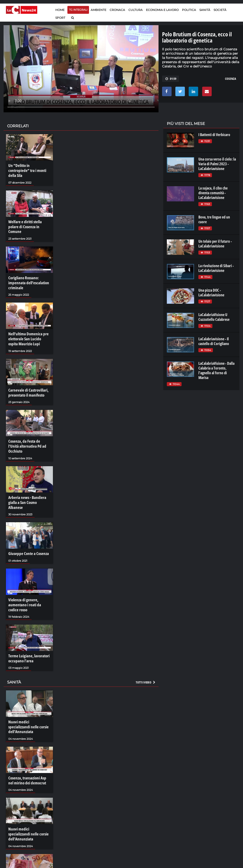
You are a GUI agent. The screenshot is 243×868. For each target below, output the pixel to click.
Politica (189, 10)
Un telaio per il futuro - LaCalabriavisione (215, 244)
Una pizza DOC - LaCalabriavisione (211, 293)
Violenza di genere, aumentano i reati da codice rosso (28, 578)
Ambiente (98, 10)
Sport (60, 18)
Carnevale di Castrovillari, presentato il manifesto (27, 379)
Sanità (205, 10)
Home (60, 10)
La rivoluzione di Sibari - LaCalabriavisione (216, 268)
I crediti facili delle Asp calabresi (25, 847)
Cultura (136, 10)
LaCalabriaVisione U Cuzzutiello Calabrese (214, 317)
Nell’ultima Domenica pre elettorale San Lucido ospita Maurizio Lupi (28, 326)
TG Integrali (78, 10)
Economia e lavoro (162, 10)
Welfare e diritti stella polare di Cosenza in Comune (29, 218)
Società (220, 10)
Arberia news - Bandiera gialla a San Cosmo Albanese (29, 480)
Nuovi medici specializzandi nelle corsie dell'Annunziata (28, 696)
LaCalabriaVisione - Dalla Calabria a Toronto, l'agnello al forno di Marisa (216, 370)
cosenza (231, 79)
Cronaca (117, 10)
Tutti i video (146, 654)
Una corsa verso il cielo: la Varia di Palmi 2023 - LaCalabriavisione (217, 164)
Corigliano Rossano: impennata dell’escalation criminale (27, 271)
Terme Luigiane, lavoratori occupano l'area (28, 631)
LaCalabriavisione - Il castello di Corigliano (214, 341)
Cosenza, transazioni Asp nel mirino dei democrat (29, 746)
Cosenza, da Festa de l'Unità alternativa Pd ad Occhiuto (28, 429)
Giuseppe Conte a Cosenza (27, 528)
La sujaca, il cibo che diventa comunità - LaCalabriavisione (213, 193)
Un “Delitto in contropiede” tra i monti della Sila (28, 168)
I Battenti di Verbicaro (214, 135)
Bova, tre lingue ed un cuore (214, 219)
